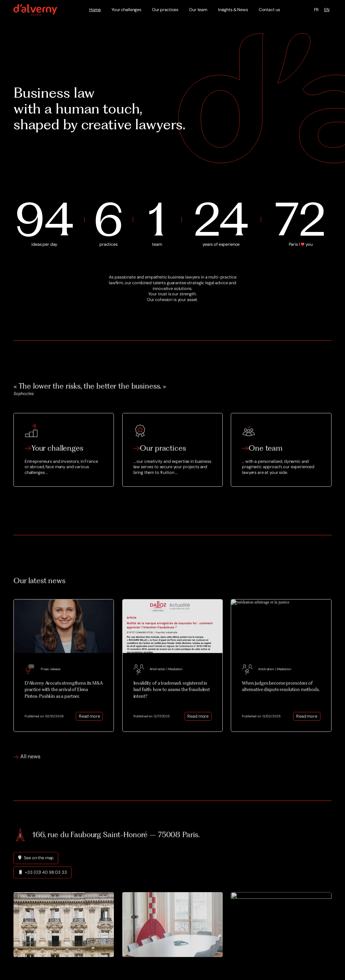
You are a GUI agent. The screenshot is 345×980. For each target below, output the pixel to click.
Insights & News (233, 10)
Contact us (269, 10)
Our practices (165, 10)
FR (317, 10)
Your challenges (126, 10)
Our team (198, 10)
